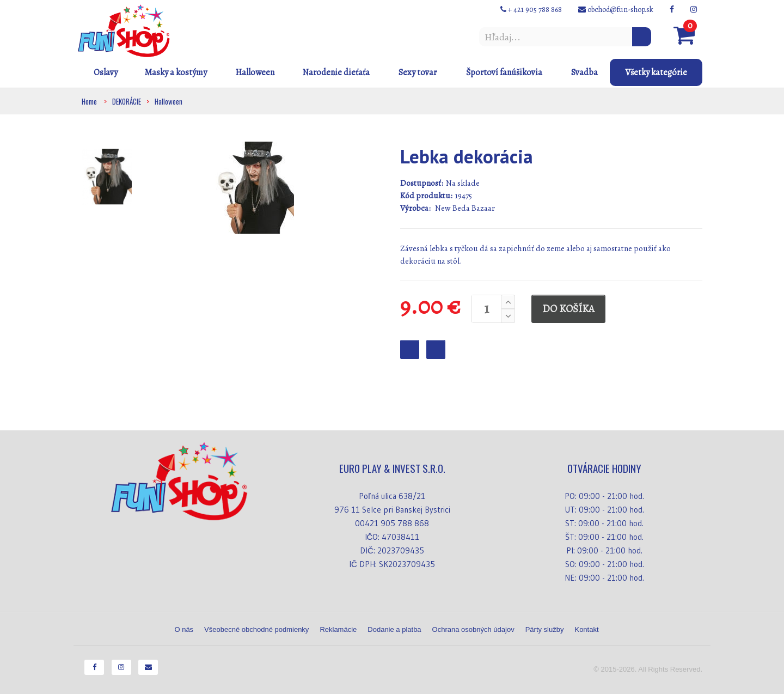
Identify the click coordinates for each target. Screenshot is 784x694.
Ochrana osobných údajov (473, 629)
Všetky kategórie (656, 72)
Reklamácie (338, 629)
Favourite (410, 349)
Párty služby (545, 629)
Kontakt (586, 629)
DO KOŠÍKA (568, 309)
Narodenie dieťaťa (336, 72)
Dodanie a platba (394, 629)
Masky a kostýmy (176, 72)
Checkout (436, 349)
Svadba (584, 72)
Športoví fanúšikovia (504, 72)
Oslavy (106, 72)
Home (89, 101)
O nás (184, 629)
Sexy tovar (418, 72)
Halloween (255, 72)
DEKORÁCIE (127, 101)
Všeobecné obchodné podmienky (256, 629)
